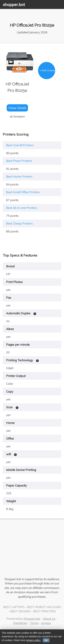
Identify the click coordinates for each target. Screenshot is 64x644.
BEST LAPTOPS (14, 607)
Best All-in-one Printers (22, 208)
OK (46, 640)
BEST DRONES (20, 611)
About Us (49, 619)
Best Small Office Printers (23, 192)
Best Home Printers (19, 176)
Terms (34, 623)
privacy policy (33, 640)
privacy (46, 623)
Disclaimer (20, 623)
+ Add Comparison (47, 70)
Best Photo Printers (19, 161)
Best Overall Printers (20, 145)
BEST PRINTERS (44, 611)
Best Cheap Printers (19, 223)
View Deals (17, 108)
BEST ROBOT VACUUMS (44, 607)
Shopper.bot (32, 619)
